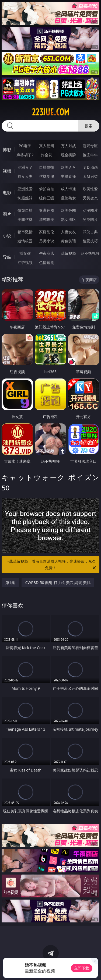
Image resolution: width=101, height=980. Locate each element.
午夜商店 (47, 253)
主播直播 (68, 176)
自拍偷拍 (47, 167)
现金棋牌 (68, 155)
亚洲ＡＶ (25, 167)
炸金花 (47, 155)
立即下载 (82, 968)
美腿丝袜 (25, 219)
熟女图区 (68, 219)
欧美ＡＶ (68, 167)
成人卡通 (68, 189)
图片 (7, 214)
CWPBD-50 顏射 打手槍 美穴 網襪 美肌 (58, 583)
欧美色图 (68, 210)
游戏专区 (90, 146)
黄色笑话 (68, 241)
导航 (7, 257)
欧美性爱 (90, 189)
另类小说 (47, 241)
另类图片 (90, 219)
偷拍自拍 (47, 189)
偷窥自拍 (25, 210)
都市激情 (25, 232)
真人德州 (47, 146)
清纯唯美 (47, 219)
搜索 (89, 126)
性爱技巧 (90, 241)
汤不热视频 (90, 253)
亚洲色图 (47, 210)
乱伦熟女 (68, 198)
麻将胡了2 (25, 155)
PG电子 (25, 146)
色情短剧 (47, 262)
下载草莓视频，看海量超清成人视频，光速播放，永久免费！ (51, 565)
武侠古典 (90, 232)
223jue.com (50, 112)
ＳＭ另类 (90, 176)
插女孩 (25, 253)
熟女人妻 (25, 176)
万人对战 (68, 146)
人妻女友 (68, 232)
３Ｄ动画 (90, 167)
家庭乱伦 (47, 232)
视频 (7, 171)
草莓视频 (68, 253)
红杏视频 (25, 262)
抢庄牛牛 (90, 155)
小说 (7, 236)
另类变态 (90, 198)
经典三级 (47, 198)
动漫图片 (90, 210)
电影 (7, 193)
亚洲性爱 (25, 189)
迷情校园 (25, 241)
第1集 (10, 583)
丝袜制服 (47, 176)
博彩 (7, 150)
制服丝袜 (25, 198)
